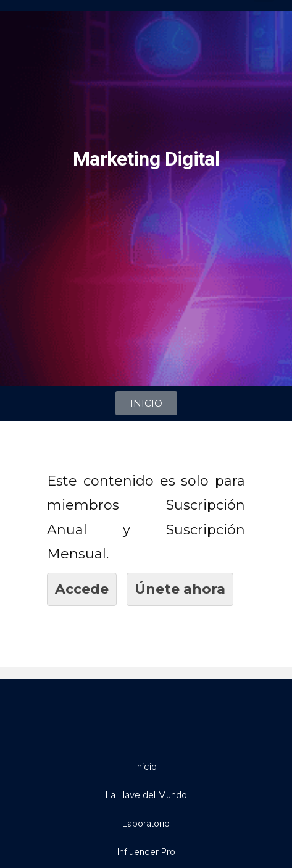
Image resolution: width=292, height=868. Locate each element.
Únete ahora (180, 589)
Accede (82, 589)
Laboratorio (146, 823)
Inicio (146, 766)
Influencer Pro (146, 852)
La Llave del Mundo (146, 795)
